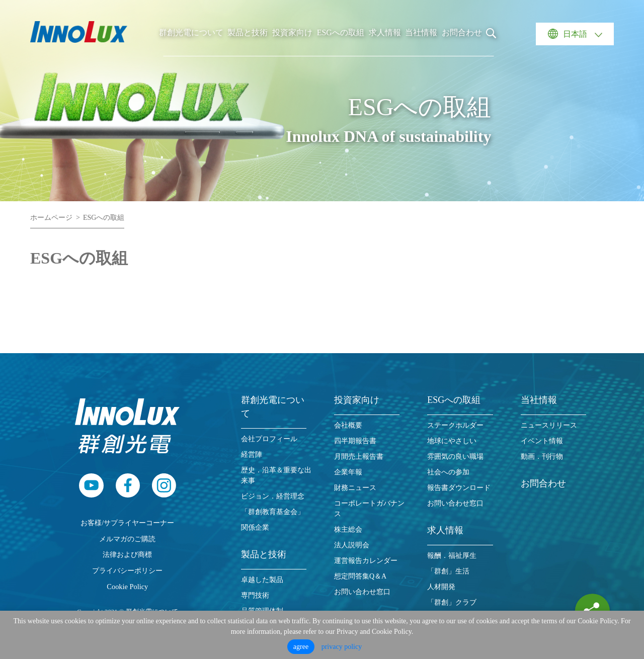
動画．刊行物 (542, 457)
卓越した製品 (262, 580)
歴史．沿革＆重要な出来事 (276, 475)
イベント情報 (542, 441)
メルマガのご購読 (127, 539)
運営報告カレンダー (366, 561)
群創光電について (191, 32)
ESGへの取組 (341, 32)
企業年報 (348, 472)
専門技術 (255, 595)
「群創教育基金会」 (273, 512)
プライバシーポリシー (127, 570)
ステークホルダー (455, 425)
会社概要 (348, 425)
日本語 (575, 34)
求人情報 (385, 32)
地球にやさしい (452, 441)
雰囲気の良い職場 (455, 457)
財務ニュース (355, 488)
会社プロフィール (269, 439)
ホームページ (51, 218)
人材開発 (441, 587)
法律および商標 (127, 554)
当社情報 (421, 32)
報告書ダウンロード (459, 488)
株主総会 (348, 529)
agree (301, 647)
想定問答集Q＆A (360, 576)
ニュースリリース (549, 425)
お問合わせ (462, 32)
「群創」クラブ (452, 602)
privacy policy (342, 647)
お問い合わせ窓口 (362, 592)
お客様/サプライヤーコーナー (127, 523)
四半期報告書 (355, 441)
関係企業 (255, 527)
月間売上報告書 (359, 457)
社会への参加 (448, 472)
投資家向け (292, 32)
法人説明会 (352, 545)
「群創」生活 (448, 571)
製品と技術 (248, 32)
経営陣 (252, 455)
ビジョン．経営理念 (273, 496)
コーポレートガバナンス (369, 509)
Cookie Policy (127, 587)
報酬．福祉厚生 (452, 556)
